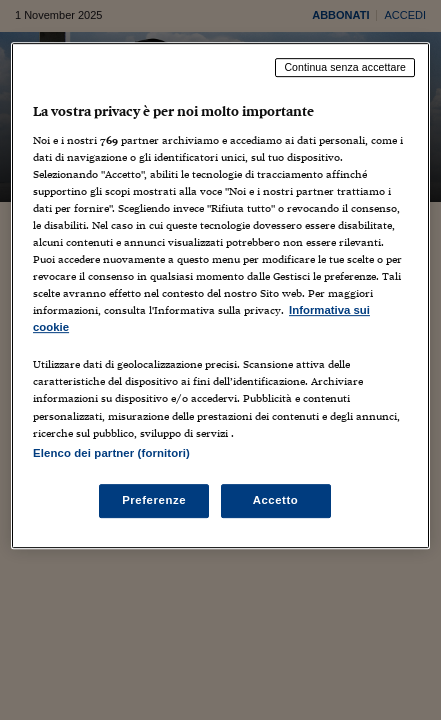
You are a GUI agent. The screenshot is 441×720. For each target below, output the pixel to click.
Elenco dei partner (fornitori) (111, 453)
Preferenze (154, 500)
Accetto (276, 500)
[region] (220, 295)
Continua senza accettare (345, 67)
